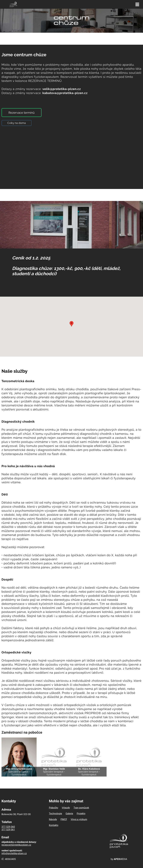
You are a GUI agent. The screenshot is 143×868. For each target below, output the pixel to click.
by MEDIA (119, 859)
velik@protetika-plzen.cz (62, 89)
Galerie (69, 813)
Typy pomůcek (81, 808)
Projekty (81, 813)
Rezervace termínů (21, 113)
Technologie (55, 813)
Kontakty (54, 825)
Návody (53, 819)
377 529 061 (8, 830)
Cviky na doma (17, 123)
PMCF (64, 819)
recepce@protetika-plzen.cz (16, 845)
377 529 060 (8, 827)
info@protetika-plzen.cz (14, 853)
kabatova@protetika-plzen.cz (65, 93)
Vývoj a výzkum (79, 819)
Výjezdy (66, 808)
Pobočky (54, 808)
